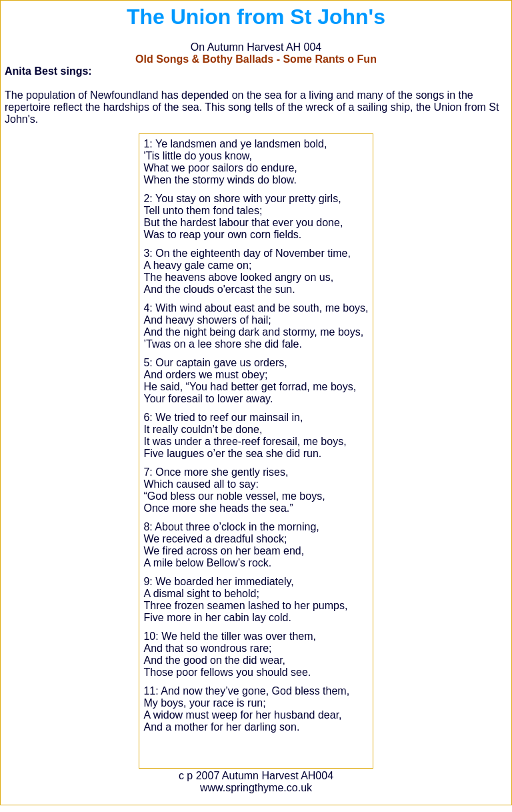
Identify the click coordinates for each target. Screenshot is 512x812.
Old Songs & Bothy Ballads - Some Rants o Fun (256, 59)
